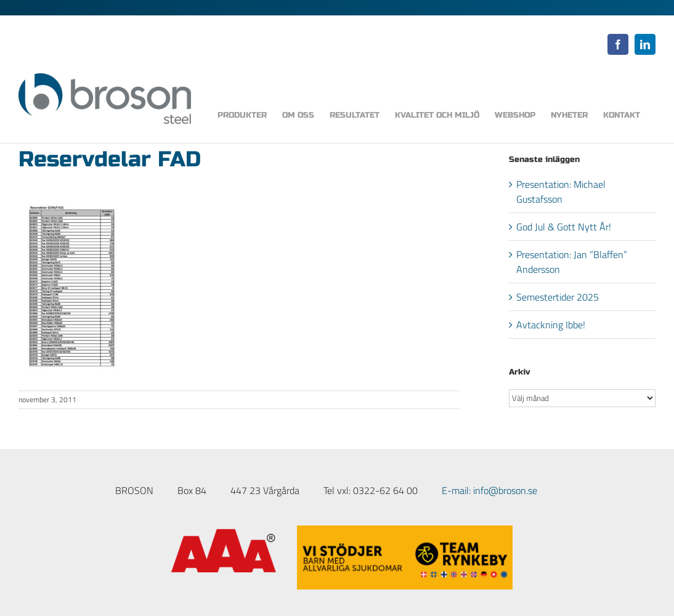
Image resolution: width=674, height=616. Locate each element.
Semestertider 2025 (558, 297)
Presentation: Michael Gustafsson (561, 192)
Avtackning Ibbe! (551, 325)
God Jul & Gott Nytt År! (564, 227)
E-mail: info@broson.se (489, 490)
